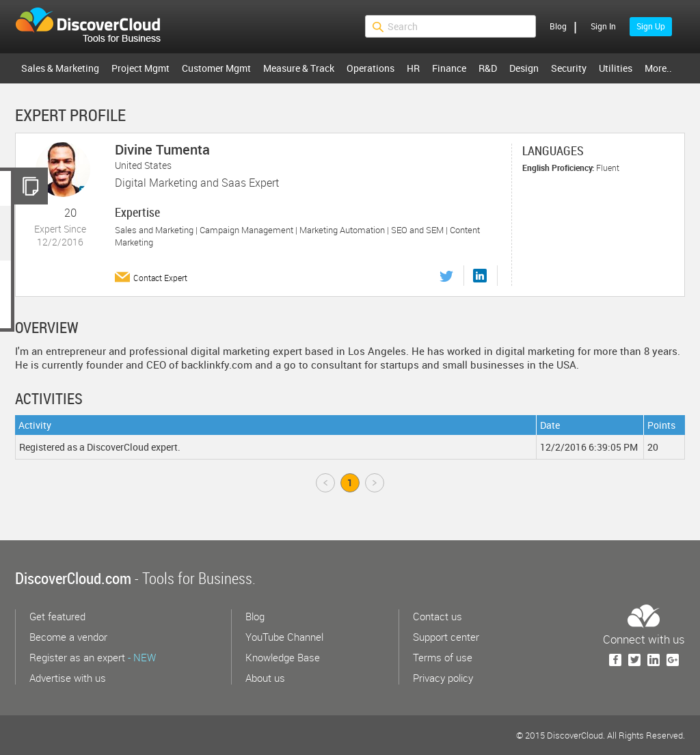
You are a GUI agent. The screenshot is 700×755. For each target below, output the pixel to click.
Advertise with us (68, 678)
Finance (449, 68)
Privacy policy (443, 678)
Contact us (437, 616)
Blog (558, 26)
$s (96, 27)
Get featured (57, 616)
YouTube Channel (284, 637)
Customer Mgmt (216, 68)
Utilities (616, 68)
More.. (658, 68)
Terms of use (443, 657)
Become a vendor (68, 637)
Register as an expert (93, 657)
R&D (488, 68)
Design (524, 68)
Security (569, 68)
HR (413, 68)
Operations (371, 68)
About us (265, 678)
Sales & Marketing (60, 68)
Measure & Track (299, 68)
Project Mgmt (140, 68)
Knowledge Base (283, 657)
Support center (446, 637)
